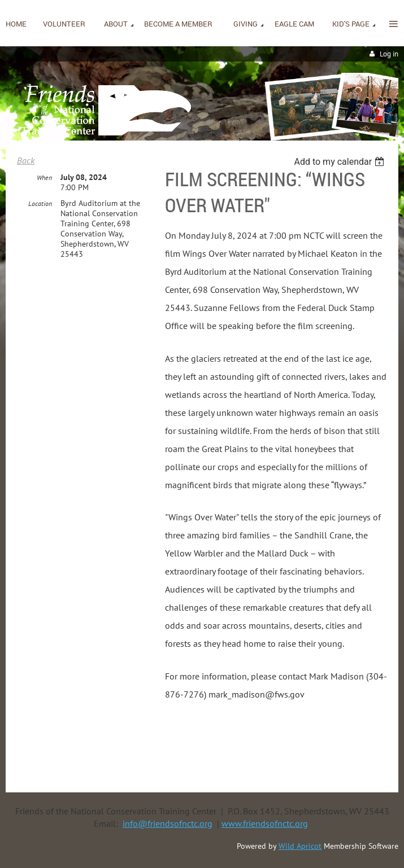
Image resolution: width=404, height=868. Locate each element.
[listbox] (340, 162)
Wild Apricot (300, 846)
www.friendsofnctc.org (265, 823)
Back (26, 160)
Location (40, 203)
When (44, 177)
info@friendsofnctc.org (168, 823)
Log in (389, 54)
